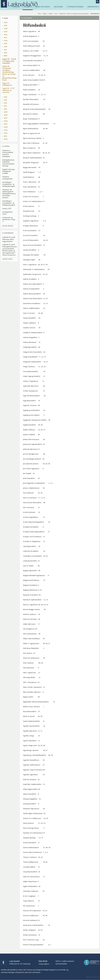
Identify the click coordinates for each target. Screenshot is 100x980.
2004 (6, 127)
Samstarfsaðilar (61, 964)
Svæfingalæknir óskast (7, 213)
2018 (5, 47)
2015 (6, 56)
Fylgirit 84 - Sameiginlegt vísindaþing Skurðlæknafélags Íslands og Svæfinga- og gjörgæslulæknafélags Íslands (9, 73)
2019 (5, 44)
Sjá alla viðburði (8, 226)
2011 (5, 106)
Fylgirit (45, 14)
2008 (6, 115)
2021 (5, 37)
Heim (39, 14)
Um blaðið (58, 7)
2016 (5, 53)
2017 (5, 50)
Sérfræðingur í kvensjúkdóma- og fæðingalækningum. (9, 184)
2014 (5, 97)
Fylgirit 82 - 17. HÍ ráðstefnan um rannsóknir (8, 90)
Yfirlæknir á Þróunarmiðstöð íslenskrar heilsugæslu (8, 153)
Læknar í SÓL (7, 208)
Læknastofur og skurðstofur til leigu (9, 219)
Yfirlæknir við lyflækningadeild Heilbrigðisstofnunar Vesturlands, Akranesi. (9, 194)
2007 (6, 118)
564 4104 (43, 961)
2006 (6, 121)
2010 (5, 109)
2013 (5, 100)
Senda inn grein (43, 7)
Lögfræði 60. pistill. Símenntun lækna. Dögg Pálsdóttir (9, 239)
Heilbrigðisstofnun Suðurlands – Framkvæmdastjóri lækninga (8, 163)
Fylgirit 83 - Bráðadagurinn (7, 84)
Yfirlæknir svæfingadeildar (7, 178)
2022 (6, 35)
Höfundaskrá (95, 14)
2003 (6, 130)
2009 (6, 112)
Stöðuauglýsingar (75, 7)
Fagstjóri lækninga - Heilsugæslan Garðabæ (9, 171)
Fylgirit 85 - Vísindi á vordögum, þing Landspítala (9, 61)
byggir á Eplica (92, 977)
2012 (5, 103)
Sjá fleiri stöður (7, 259)
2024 (6, 28)
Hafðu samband (68, 961)
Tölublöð (16, 7)
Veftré (58, 961)
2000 (6, 139)
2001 (5, 136)
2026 (6, 22)
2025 (6, 25)
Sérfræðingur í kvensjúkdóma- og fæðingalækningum (9, 203)
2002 (6, 133)
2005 (6, 124)
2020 (6, 40)
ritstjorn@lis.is (44, 964)
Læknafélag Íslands (92, 962)
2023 (6, 31)
